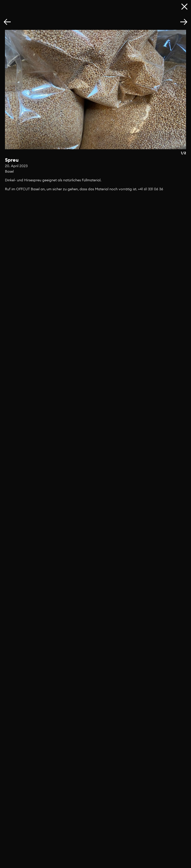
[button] (184, 22)
